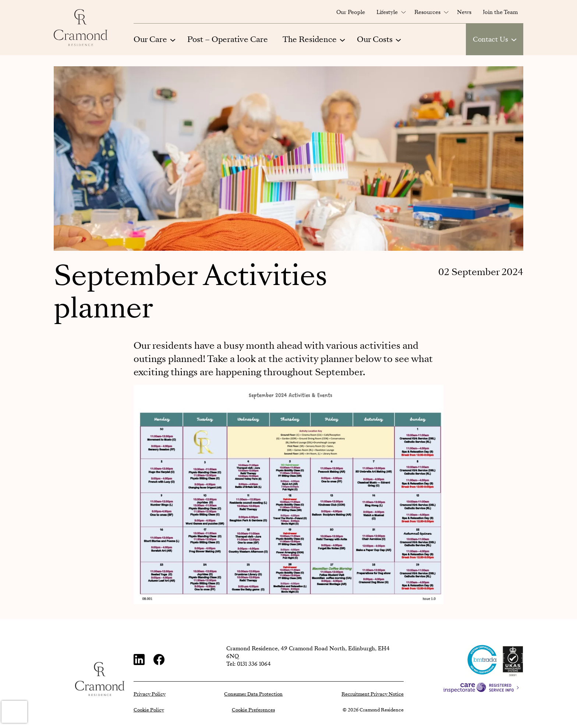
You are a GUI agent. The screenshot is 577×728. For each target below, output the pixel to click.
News (464, 12)
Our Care (150, 39)
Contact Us (491, 39)
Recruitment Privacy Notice (373, 694)
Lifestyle (387, 12)
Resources (427, 12)
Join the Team (500, 12)
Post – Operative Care (228, 39)
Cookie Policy (149, 710)
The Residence (310, 39)
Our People (351, 12)
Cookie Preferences (253, 710)
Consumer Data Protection (253, 694)
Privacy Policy (150, 694)
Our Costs (375, 39)
